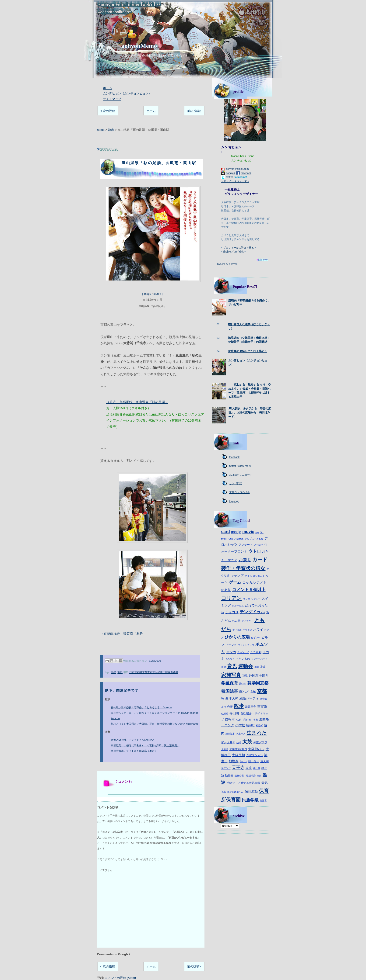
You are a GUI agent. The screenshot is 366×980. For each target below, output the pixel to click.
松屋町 (259, 725)
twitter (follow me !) (240, 466)
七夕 (239, 720)
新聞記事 (230, 734)
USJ (231, 539)
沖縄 (263, 667)
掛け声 (243, 684)
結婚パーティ (249, 698)
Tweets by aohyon (227, 264)
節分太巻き (228, 742)
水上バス (241, 734)
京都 (113, 672)
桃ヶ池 (257, 768)
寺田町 (234, 713)
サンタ (246, 599)
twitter (229, 177)
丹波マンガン (255, 755)
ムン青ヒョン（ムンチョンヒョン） (127, 93)
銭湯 (239, 743)
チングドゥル (252, 612)
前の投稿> (194, 111)
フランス (231, 645)
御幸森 (264, 699)
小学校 (240, 725)
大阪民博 (239, 755)
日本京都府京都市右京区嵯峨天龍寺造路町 (154, 672)
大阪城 (225, 749)
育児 (232, 666)
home (101, 130)
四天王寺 (250, 707)
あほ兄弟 (239, 539)
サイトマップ (112, 99)
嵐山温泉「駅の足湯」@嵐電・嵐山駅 (159, 163)
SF (262, 532)
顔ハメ (244, 692)
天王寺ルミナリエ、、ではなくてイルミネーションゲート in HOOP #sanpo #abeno (155, 715)
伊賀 (224, 667)
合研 (230, 707)
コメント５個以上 (249, 590)
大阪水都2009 (238, 749)
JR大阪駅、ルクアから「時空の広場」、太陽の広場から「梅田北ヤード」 (250, 413)
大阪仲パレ (256, 749)
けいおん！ (259, 576)
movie (248, 532)
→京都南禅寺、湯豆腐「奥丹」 (123, 634)
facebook (246, 173)
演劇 (256, 667)
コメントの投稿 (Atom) (120, 978)
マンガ (231, 652)
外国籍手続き (259, 675)
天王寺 (238, 768)
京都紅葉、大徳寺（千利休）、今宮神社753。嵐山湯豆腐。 (145, 745)
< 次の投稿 (108, 111)
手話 (245, 720)
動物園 (229, 776)
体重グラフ (260, 742)
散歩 (111, 130)
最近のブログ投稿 (233, 252)
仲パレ (243, 761)
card (226, 532)
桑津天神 (232, 698)
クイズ (248, 576)
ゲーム (235, 582)
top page (234, 501)
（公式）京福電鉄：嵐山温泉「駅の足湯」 (137, 402)
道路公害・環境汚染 (245, 776)
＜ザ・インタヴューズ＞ (235, 181)
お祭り (245, 560)
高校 (224, 707)
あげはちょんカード (241, 475)
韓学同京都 (258, 683)
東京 (249, 768)
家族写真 (231, 675)
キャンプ (237, 575)
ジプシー (256, 599)
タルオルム (238, 606)
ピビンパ (256, 638)
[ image (152, 240)
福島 (224, 792)
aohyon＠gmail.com (237, 169)
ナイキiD (237, 630)
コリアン (232, 598)
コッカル (249, 582)
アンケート (246, 545)
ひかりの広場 (237, 637)
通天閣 (264, 761)
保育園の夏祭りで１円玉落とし (248, 351)
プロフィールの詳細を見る (239, 248)
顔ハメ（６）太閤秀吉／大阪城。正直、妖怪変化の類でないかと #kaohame (155, 724)
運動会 (245, 666)
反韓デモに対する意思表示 (243, 783)
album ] (158, 294)
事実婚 (262, 706)
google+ (231, 173)
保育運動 (251, 791)
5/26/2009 (155, 661)
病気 (264, 783)
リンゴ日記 (236, 483)
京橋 (253, 692)
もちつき (230, 659)
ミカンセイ (243, 652)
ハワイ (258, 630)
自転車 (230, 719)
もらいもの (243, 659)
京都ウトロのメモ (239, 492)
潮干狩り (253, 761)
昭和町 (250, 725)
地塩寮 (234, 761)
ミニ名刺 (256, 652)
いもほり (258, 545)
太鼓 (247, 742)
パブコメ (247, 630)
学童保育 (230, 683)
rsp (257, 532)
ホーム (107, 88)
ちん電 (236, 621)
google (236, 532)
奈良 (259, 776)
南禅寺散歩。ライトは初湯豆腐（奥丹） (134, 751)
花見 (245, 676)
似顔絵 (225, 714)
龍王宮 (263, 801)
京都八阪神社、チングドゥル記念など (133, 740)
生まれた (257, 733)
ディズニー (247, 621)
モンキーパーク (259, 659)
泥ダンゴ (226, 768)
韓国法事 (230, 691)
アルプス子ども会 (254, 539)
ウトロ (255, 551)
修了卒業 (253, 720)
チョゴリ (232, 612)
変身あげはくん (235, 792)
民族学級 (250, 800)
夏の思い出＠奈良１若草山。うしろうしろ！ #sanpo (141, 707)
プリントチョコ (246, 645)
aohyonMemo (139, 46)
